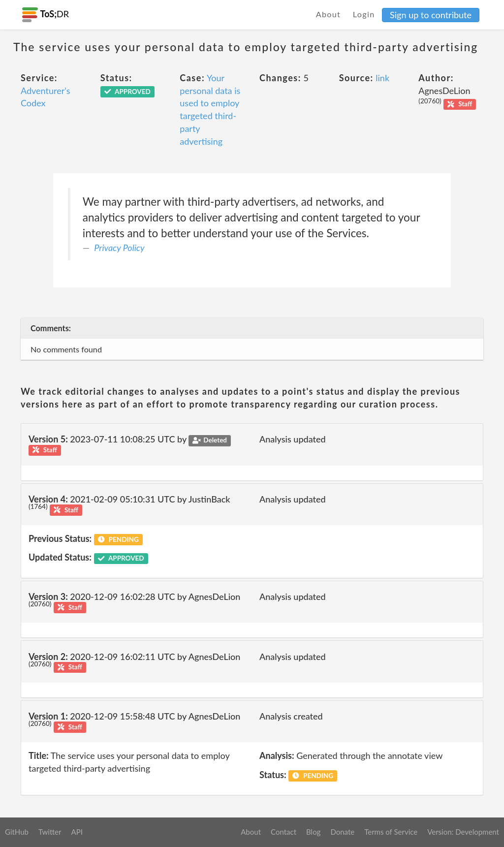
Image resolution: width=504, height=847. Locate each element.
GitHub (17, 832)
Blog (313, 832)
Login (364, 14)
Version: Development (463, 832)
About (329, 14)
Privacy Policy (119, 248)
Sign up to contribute (431, 15)
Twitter (50, 832)
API (77, 832)
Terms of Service (391, 832)
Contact (283, 832)
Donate (342, 832)
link (382, 78)
